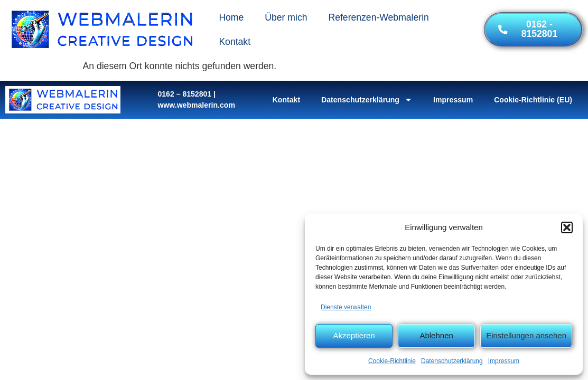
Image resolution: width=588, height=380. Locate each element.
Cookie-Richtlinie (392, 361)
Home (231, 17)
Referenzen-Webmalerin (378, 17)
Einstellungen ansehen (526, 335)
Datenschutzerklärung (452, 361)
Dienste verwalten (346, 307)
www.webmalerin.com (196, 105)
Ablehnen (436, 335)
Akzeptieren (354, 335)
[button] (567, 227)
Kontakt (235, 42)
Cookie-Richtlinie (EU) (533, 100)
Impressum (504, 361)
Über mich (286, 17)
